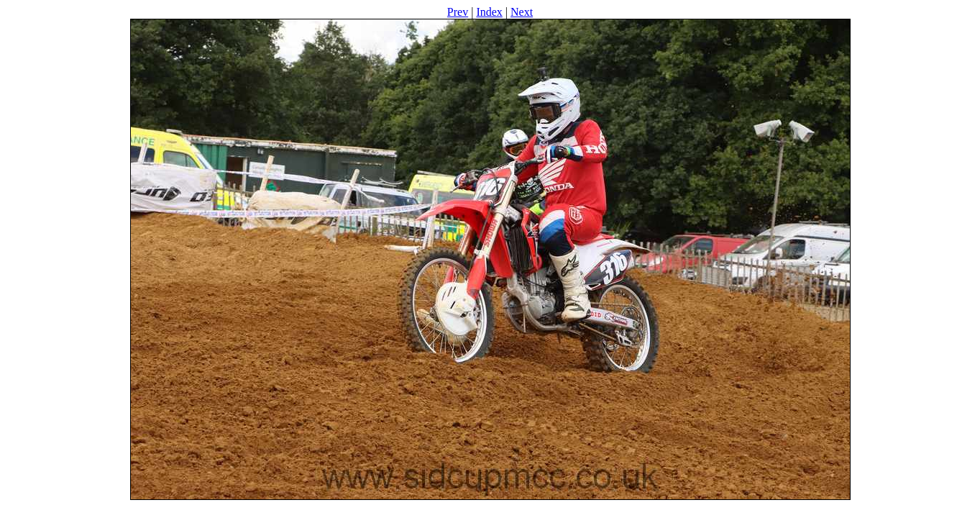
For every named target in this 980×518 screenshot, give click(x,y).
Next (522, 12)
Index (489, 12)
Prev (458, 12)
